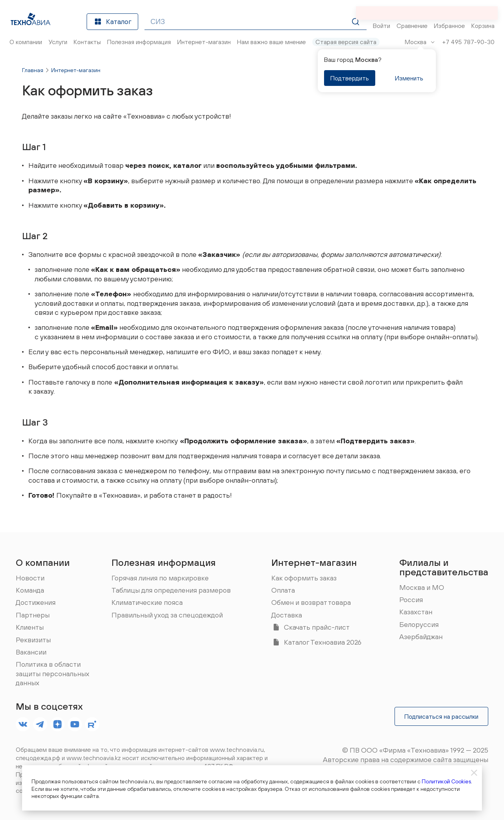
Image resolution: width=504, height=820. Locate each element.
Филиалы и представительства (444, 567)
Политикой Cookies (446, 781)
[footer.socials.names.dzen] (57, 724)
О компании (43, 562)
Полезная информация (164, 562)
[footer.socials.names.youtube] (75, 724)
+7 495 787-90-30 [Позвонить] (468, 42)
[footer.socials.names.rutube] (92, 724)
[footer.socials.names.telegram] (40, 724)
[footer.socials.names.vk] (23, 724)
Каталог (112, 22)
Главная (33, 70)
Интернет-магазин (76, 70)
